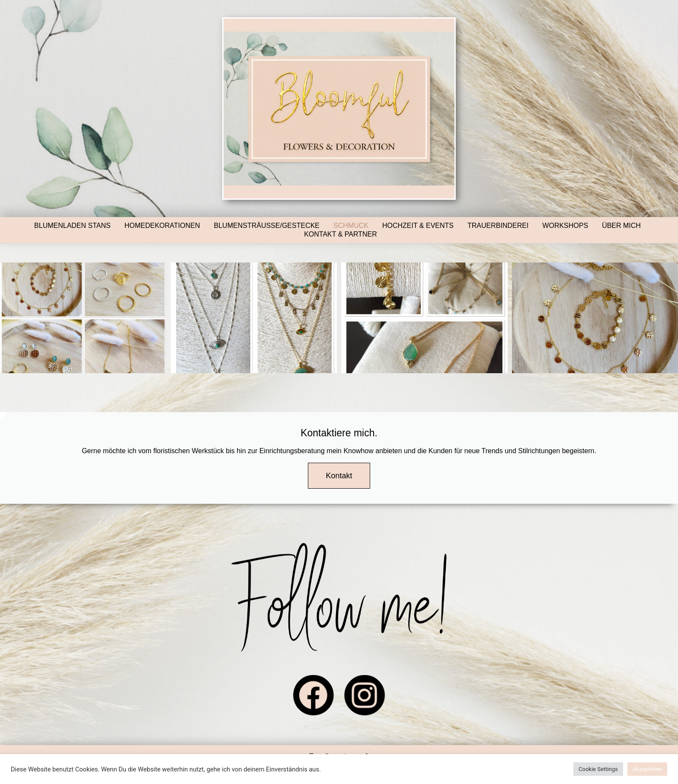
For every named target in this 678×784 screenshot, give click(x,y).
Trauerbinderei (498, 226)
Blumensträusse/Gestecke (267, 226)
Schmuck (351, 226)
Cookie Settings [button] (598, 769)
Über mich (621, 226)
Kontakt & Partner (341, 234)
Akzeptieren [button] (647, 769)
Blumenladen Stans (72, 226)
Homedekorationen (162, 226)
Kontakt (339, 476)
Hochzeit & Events (418, 226)
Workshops (565, 226)
